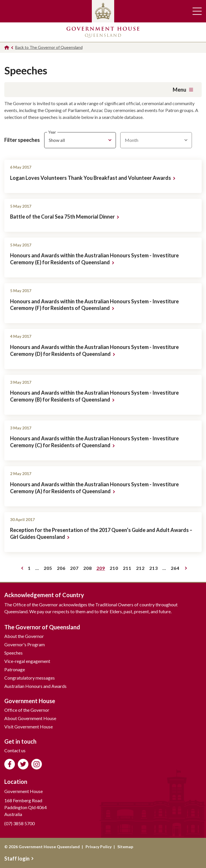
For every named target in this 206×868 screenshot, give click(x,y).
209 (102, 569)
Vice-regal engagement (27, 661)
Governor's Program (25, 644)
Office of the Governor (27, 710)
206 (62, 569)
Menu (183, 90)
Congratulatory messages (30, 678)
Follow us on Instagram (37, 764)
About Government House (30, 718)
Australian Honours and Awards (35, 686)
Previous (22, 568)
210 (115, 569)
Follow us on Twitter (23, 764)
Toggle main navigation (197, 11)
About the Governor (24, 636)
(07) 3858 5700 (20, 823)
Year (52, 132)
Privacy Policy (99, 847)
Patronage (15, 669)
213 (154, 569)
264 (176, 569)
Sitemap (125, 847)
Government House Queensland (103, 32)
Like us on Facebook (10, 764)
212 (141, 569)
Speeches (13, 653)
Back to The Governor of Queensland (49, 47)
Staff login (19, 859)
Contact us (15, 750)
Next (186, 568)
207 (75, 569)
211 (128, 569)
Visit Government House (29, 727)
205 (49, 569)
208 (89, 569)
